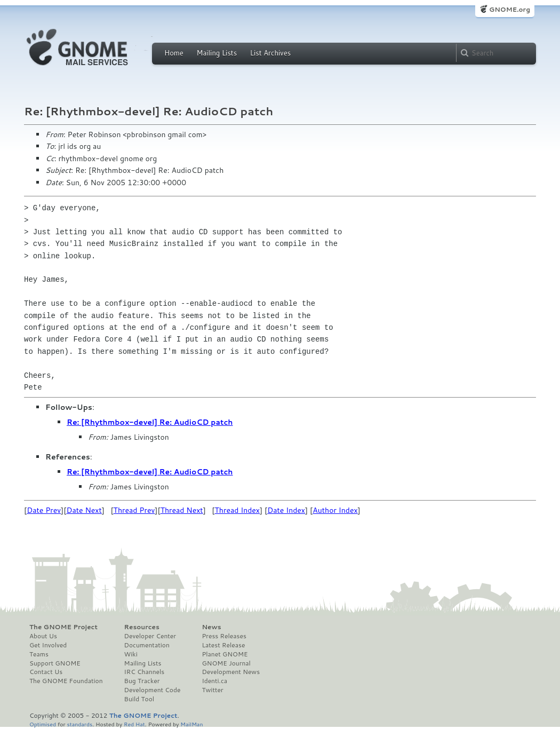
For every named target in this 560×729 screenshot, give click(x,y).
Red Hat (134, 724)
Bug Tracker (142, 681)
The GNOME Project (63, 627)
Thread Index (238, 510)
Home (174, 53)
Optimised (43, 724)
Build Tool (139, 699)
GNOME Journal (226, 663)
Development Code (153, 690)
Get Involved (48, 645)
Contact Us (46, 672)
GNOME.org (510, 9)
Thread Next (182, 510)
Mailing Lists (217, 53)
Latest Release (223, 645)
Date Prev (44, 510)
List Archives (270, 53)
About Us (43, 636)
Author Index (335, 510)
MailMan (191, 724)
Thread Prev (134, 510)
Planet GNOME (225, 654)
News (211, 627)
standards (79, 724)
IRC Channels (145, 672)
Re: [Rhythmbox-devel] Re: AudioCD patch (150, 422)
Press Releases (224, 636)
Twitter (212, 690)
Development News (231, 672)
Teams (39, 654)
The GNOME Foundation (66, 681)
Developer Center (150, 636)
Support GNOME (55, 663)
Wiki (131, 654)
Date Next (84, 510)
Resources (142, 627)
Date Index (286, 510)
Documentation (147, 645)
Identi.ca (214, 681)
